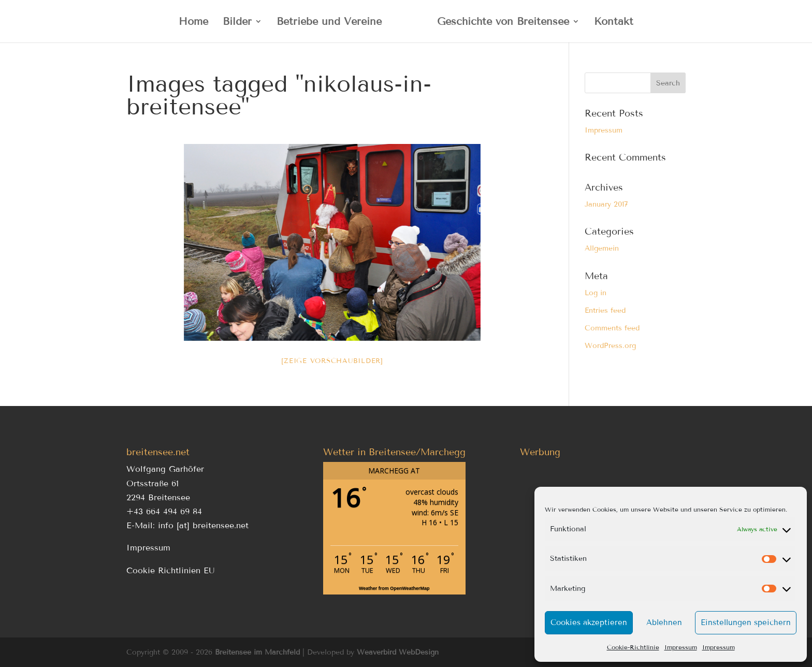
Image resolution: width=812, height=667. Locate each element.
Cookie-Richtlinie (633, 647)
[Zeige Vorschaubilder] (332, 361)
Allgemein (602, 248)
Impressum (681, 647)
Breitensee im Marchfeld (257, 652)
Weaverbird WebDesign (398, 652)
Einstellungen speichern (746, 622)
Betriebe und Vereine (329, 23)
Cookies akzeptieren (589, 622)
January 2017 (606, 204)
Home (193, 23)
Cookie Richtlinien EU (171, 570)
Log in (596, 293)
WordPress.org (610, 346)
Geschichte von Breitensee (503, 23)
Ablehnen (664, 622)
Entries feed (605, 310)
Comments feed (612, 328)
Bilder (237, 23)
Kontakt (614, 23)
